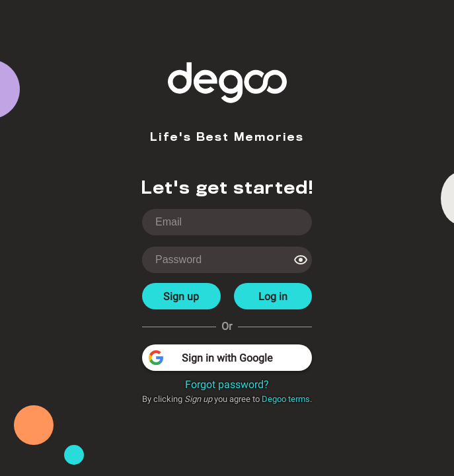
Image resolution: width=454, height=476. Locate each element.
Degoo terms (286, 399)
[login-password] (216, 260)
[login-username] (227, 222)
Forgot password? (227, 384)
